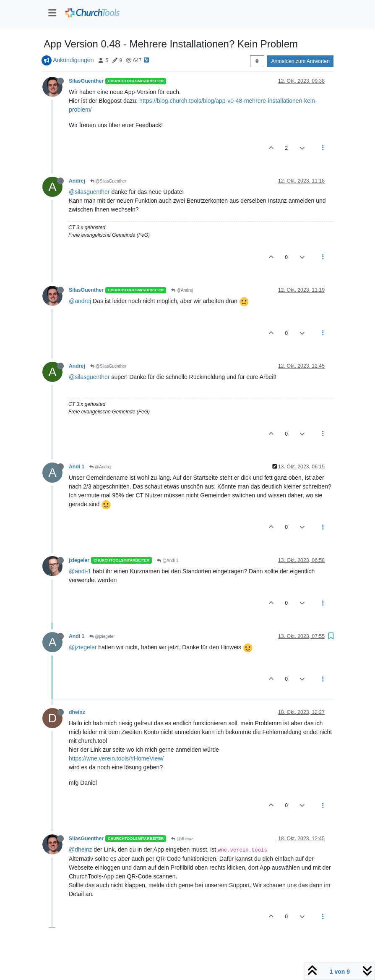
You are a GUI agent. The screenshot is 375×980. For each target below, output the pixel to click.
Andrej (77, 181)
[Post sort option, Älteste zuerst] (257, 61)
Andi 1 (77, 467)
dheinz (77, 712)
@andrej (80, 301)
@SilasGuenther (108, 181)
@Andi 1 (168, 561)
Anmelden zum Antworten (300, 61)
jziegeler (79, 560)
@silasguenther (89, 192)
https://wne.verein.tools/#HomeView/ (116, 758)
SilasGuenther (86, 81)
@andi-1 (80, 571)
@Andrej (182, 290)
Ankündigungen (73, 60)
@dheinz (182, 839)
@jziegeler (102, 636)
